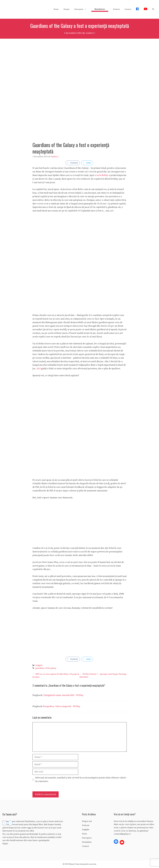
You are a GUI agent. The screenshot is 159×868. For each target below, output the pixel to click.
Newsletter (87, 842)
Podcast (116, 9)
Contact (128, 9)
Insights (39, 665)
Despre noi (87, 821)
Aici (39, 369)
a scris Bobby (101, 175)
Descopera (82, 9)
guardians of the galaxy (46, 668)
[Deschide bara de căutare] (153, 9)
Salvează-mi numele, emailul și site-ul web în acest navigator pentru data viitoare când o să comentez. (81, 779)
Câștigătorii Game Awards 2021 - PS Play (63, 695)
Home (56, 9)
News (84, 834)
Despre (67, 9)
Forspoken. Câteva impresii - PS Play (62, 706)
